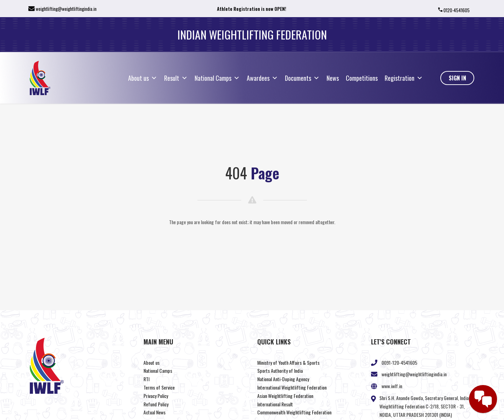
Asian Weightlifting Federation (285, 396)
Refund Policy (156, 404)
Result (176, 78)
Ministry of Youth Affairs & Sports (288, 362)
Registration (404, 78)
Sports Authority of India (280, 371)
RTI (146, 379)
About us (143, 78)
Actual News (155, 412)
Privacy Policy (156, 396)
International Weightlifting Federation (292, 387)
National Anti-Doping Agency (283, 379)
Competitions (362, 78)
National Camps (217, 78)
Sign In (457, 78)
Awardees (262, 78)
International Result (275, 404)
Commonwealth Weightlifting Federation (294, 412)
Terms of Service (159, 387)
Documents (302, 78)
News (333, 78)
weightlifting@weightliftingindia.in (66, 9)
